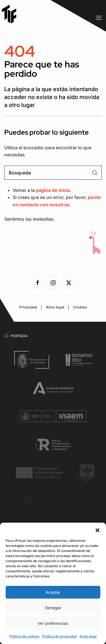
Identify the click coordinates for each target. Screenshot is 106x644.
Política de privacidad (59, 636)
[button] (98, 530)
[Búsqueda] (53, 173)
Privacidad (28, 307)
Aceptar (53, 592)
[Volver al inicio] (11, 14)
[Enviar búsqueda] (95, 173)
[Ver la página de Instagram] (53, 283)
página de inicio (53, 190)
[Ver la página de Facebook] (37, 283)
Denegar (53, 608)
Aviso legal (88, 636)
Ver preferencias (53, 623)
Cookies (80, 307)
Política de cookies (24, 636)
